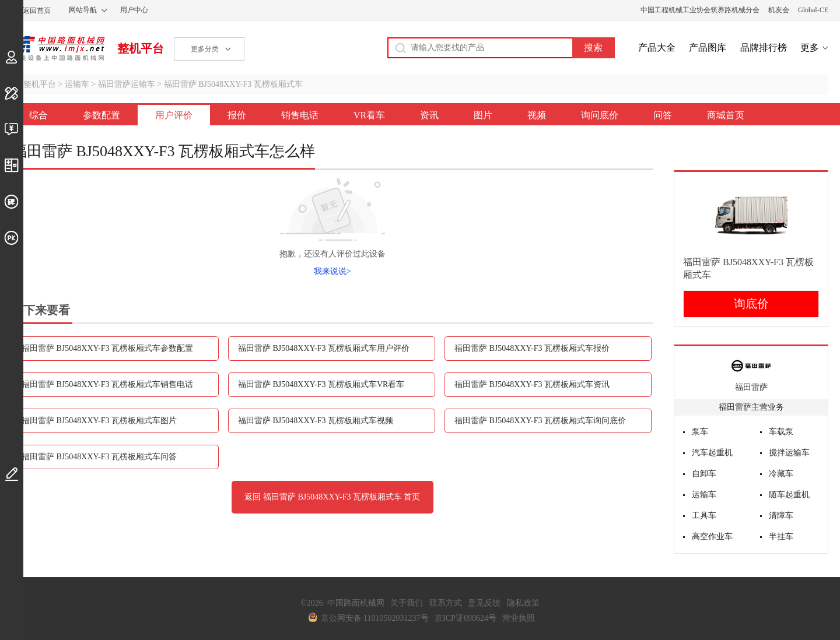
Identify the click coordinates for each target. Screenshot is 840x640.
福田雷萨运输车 (127, 84)
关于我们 (407, 603)
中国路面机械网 (58, 48)
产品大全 (657, 48)
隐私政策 (523, 603)
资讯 (429, 115)
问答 (663, 115)
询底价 (751, 304)
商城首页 (726, 115)
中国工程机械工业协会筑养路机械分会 (700, 10)
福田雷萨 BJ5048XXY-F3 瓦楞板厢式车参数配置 (107, 348)
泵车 (700, 432)
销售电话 (300, 115)
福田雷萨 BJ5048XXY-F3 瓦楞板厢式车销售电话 (107, 384)
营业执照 (519, 618)
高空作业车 (712, 537)
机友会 (779, 10)
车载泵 (781, 432)
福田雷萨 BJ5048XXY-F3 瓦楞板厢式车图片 (99, 421)
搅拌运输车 (789, 453)
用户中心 (134, 10)
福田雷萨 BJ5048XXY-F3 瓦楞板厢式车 (233, 84)
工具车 (704, 516)
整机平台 (141, 48)
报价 (237, 115)
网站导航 (83, 10)
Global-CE (813, 10)
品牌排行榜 (764, 48)
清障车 (781, 516)
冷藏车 (781, 474)
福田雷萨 (751, 387)
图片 (483, 115)
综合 (38, 115)
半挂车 (781, 537)
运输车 (77, 84)
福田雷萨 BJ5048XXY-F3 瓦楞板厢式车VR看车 (321, 384)
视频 (537, 115)
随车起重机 (789, 495)
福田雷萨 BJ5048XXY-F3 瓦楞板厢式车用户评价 (324, 348)
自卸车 (704, 474)
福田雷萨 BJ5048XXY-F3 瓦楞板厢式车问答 (99, 457)
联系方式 (446, 603)
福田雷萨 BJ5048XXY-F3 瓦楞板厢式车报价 (532, 348)
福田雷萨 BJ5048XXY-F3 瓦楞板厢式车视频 (316, 421)
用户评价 (174, 115)
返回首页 (37, 10)
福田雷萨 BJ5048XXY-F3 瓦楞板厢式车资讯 (532, 384)
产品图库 (708, 48)
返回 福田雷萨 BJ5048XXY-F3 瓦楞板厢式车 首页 (332, 497)
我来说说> (332, 271)
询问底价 (600, 115)
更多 (810, 48)
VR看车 (369, 115)
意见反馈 (484, 603)
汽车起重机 (712, 453)
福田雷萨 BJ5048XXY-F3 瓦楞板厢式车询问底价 (540, 421)
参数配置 (101, 115)
